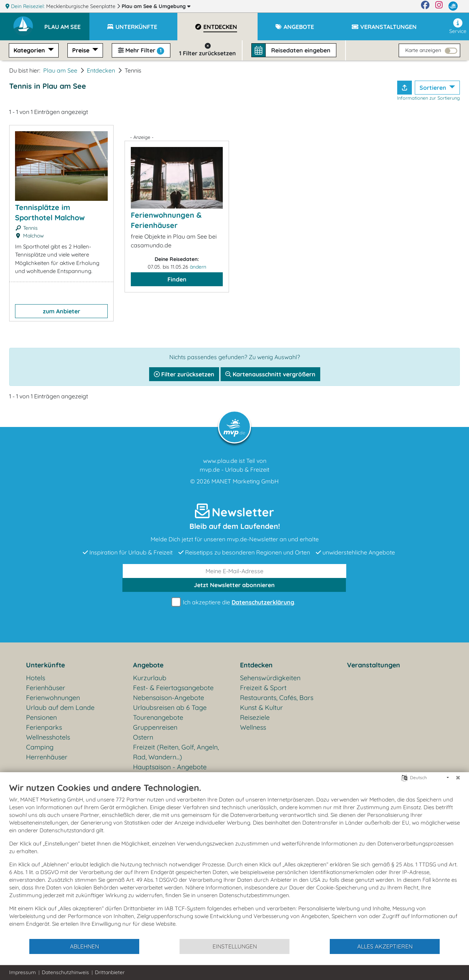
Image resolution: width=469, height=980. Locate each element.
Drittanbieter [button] (110, 972)
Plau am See (156, 6)
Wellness (253, 727)
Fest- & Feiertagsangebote (173, 688)
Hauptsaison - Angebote (170, 767)
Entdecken (101, 70)
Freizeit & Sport (263, 688)
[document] (234, 860)
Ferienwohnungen (53, 698)
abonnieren (234, 585)
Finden (177, 279)
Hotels (36, 678)
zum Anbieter (62, 311)
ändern (198, 267)
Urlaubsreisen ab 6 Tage (170, 708)
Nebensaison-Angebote (169, 698)
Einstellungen (235, 946)
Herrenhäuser (47, 757)
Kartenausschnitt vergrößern (270, 374)
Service (458, 26)
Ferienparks (44, 727)
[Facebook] (425, 6)
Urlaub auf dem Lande (60, 708)
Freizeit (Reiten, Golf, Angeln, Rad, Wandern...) (176, 752)
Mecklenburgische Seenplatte (82, 6)
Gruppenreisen (155, 727)
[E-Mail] (234, 571)
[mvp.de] (453, 6)
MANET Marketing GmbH (245, 481)
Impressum (23, 972)
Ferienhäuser (46, 688)
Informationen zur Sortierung (429, 98)
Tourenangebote (158, 717)
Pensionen (41, 717)
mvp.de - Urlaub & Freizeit (234, 469)
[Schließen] (458, 778)
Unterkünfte (45, 665)
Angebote (148, 665)
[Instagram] (439, 6)
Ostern (143, 737)
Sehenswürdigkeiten (270, 678)
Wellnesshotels (48, 737)
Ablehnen (84, 946)
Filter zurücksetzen (184, 374)
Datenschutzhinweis (65, 972)
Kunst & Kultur (261, 708)
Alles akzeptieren (385, 946)
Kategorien (30, 50)
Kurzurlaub (150, 678)
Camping (40, 747)
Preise (82, 50)
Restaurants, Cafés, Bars (277, 698)
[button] (67, 23)
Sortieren (434, 88)
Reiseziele (255, 717)
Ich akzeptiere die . (234, 602)
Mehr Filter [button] (141, 51)
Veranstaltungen (374, 665)
